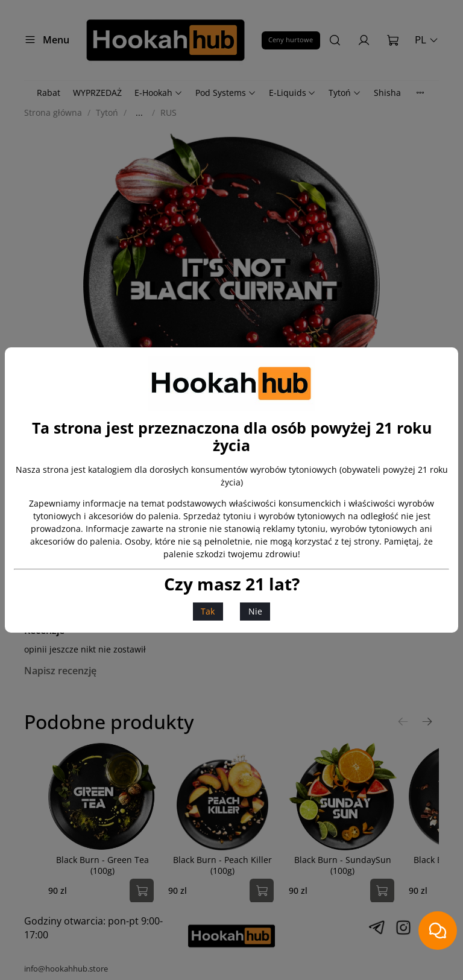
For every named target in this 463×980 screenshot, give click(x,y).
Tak (208, 611)
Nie (255, 611)
